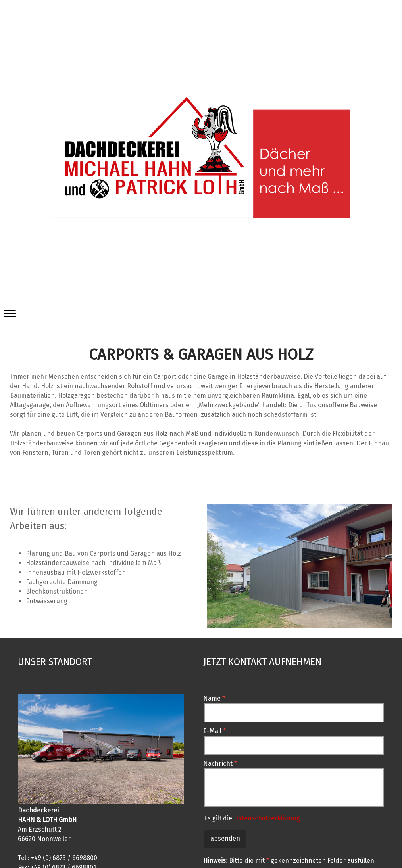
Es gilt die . (253, 818)
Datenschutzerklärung (267, 818)
